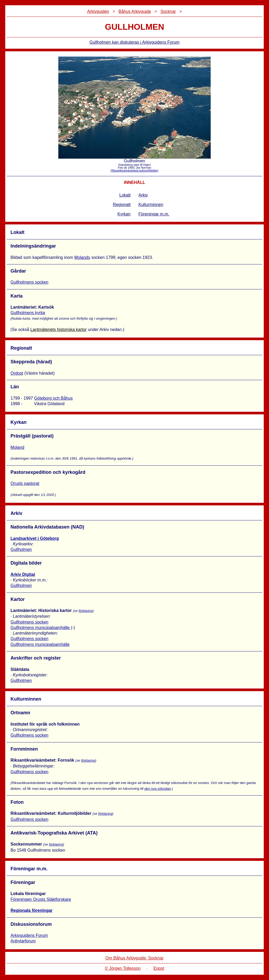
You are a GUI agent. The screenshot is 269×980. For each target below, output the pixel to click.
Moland (17, 447)
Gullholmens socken (29, 282)
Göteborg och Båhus (53, 398)
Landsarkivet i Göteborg (35, 538)
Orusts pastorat (25, 483)
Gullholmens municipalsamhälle (41, 628)
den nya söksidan (157, 789)
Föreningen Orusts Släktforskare (41, 899)
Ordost (17, 373)
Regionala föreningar (32, 910)
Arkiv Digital (23, 574)
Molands (82, 257)
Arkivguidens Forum (29, 935)
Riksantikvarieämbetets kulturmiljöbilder (134, 171)
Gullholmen (21, 549)
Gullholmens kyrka (28, 313)
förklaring (86, 611)
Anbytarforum (23, 941)
